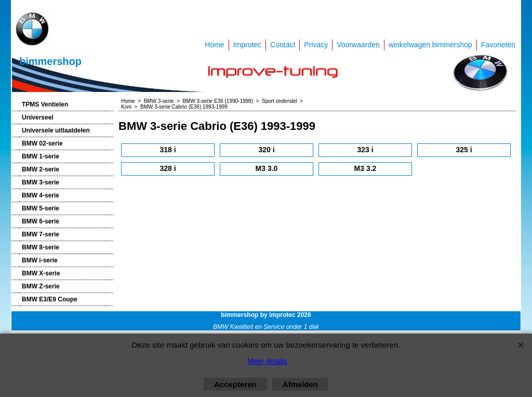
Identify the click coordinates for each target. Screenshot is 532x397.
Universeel (38, 117)
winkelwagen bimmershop (430, 45)
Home (214, 45)
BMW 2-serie (41, 169)
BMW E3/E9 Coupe (50, 299)
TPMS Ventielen (45, 104)
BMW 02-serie (42, 143)
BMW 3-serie (41, 182)
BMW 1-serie (41, 156)
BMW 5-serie (41, 208)
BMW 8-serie (41, 247)
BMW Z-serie (41, 286)
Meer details (267, 361)
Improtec (247, 45)
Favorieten (498, 45)
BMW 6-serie (41, 221)
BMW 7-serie (41, 234)
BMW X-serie (41, 273)
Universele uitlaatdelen (56, 130)
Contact (283, 45)
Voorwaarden (358, 45)
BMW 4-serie (41, 195)
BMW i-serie (40, 260)
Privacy (316, 45)
